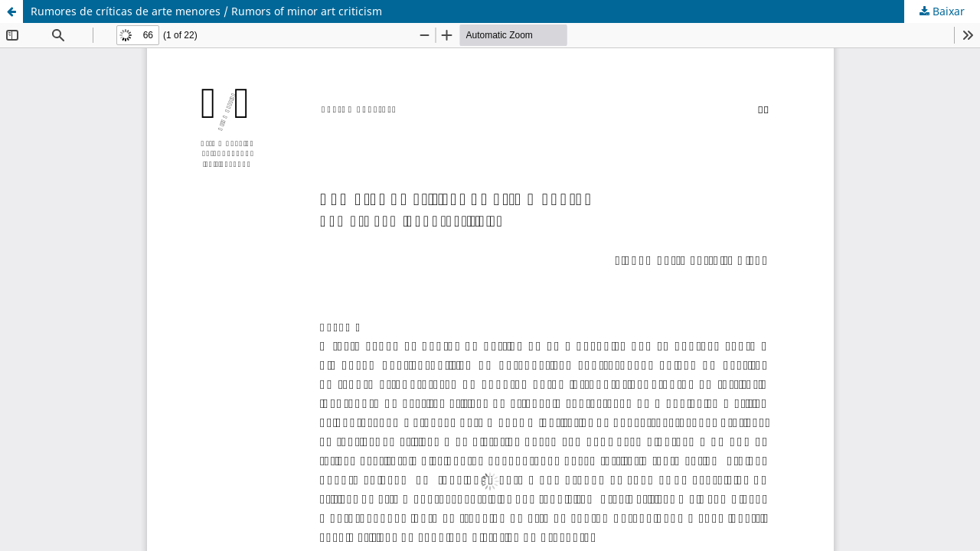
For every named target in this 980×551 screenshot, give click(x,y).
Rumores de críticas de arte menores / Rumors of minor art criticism (206, 11)
